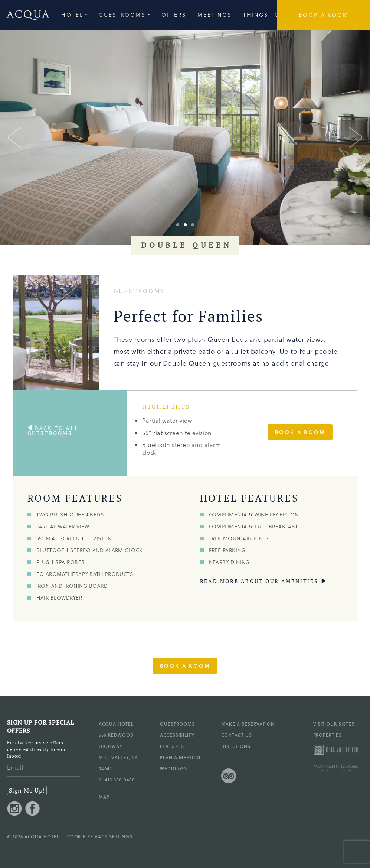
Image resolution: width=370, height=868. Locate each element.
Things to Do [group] (268, 15)
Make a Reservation (248, 724)
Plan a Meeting (180, 757)
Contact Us (237, 735)
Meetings (215, 15)
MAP (104, 797)
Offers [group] (174, 15)
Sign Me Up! (27, 790)
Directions (236, 746)
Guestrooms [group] (122, 15)
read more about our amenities (259, 581)
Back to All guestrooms (53, 431)
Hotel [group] (72, 15)
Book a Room (300, 432)
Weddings (173, 768)
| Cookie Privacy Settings (96, 836)
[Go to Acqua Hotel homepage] (25, 15)
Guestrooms (177, 724)
